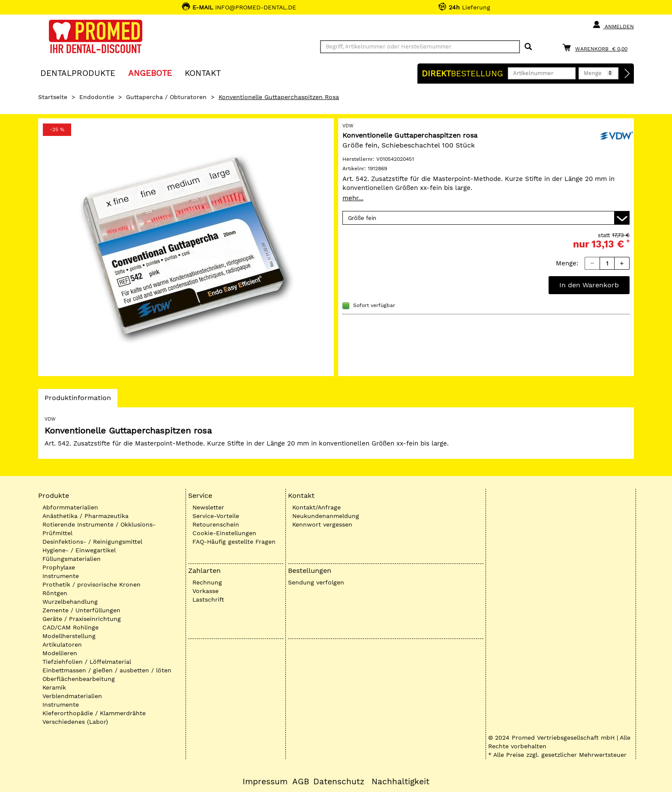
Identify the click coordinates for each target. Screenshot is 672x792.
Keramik (54, 687)
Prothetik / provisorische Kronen (91, 584)
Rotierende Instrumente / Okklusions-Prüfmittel (99, 529)
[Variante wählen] (486, 218)
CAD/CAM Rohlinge (70, 627)
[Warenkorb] (597, 47)
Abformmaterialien (70, 507)
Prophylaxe (59, 567)
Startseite (53, 97)
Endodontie (97, 97)
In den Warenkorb (589, 285)
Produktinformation (78, 400)
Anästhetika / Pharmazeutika (85, 516)
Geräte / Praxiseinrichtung (82, 619)
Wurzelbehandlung (70, 602)
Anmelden (613, 25)
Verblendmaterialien (72, 696)
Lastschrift (208, 599)
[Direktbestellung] (627, 74)
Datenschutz (339, 782)
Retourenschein (216, 524)
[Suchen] (528, 47)
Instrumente (61, 576)
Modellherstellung (69, 636)
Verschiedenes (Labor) (75, 722)
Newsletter (208, 507)
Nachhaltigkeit (400, 782)
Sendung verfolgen (316, 582)
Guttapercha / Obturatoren (166, 97)
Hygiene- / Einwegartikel (79, 550)
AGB (301, 782)
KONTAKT (203, 73)
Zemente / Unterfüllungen (81, 610)
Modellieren (60, 653)
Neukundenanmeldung (326, 516)
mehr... (353, 198)
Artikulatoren (62, 644)
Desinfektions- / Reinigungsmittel (92, 542)
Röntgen (55, 593)
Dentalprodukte (78, 73)
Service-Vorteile (216, 516)
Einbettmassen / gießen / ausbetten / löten (107, 670)
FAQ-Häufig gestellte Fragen (234, 542)
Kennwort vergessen (322, 524)
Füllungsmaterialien (72, 559)
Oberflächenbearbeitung (79, 679)
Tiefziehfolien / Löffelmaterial (87, 662)
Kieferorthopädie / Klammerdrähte (94, 713)
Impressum (265, 782)
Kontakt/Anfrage (316, 507)
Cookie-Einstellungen (224, 533)
